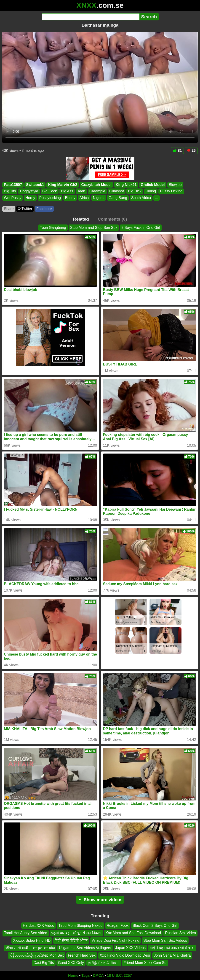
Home (73, 976)
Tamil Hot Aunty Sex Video (26, 933)
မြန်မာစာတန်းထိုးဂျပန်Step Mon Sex (37, 955)
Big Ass (67, 191)
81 (177, 151)
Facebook (44, 209)
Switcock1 (35, 185)
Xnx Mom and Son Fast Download (133, 933)
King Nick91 (126, 185)
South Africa (141, 198)
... (156, 198)
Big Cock (50, 191)
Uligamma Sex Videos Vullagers (85, 948)
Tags (85, 976)
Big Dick (135, 191)
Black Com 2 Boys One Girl (155, 926)
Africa (84, 198)
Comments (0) (112, 219)
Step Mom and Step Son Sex (94, 228)
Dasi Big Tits (44, 963)
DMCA (98, 976)
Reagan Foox (118, 926)
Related (81, 219)
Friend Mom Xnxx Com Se (145, 963)
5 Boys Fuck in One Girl (141, 228)
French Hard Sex (82, 955)
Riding (151, 191)
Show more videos (100, 900)
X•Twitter (25, 209)
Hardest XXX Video (39, 926)
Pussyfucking (50, 198)
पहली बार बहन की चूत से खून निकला (76, 933)
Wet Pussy (13, 198)
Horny (30, 198)
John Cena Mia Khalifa (172, 955)
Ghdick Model (153, 185)
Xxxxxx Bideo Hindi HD (32, 940)
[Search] (91, 17)
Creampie (97, 191)
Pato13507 (13, 185)
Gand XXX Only (71, 963)
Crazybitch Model (96, 185)
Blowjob (175, 185)
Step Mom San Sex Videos (165, 940)
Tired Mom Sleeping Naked (80, 926)
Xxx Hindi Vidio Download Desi (125, 955)
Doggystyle (29, 191)
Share (9, 209)
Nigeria (99, 198)
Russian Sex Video (180, 933)
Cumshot (117, 191)
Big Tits (10, 191)
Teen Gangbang (53, 228)
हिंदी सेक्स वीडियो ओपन (71, 940)
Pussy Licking (171, 191)
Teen (81, 191)
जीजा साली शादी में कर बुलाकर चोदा (30, 948)
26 (191, 151)
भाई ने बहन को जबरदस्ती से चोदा (172, 948)
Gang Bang (118, 198)
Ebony (70, 198)
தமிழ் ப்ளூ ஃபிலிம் (104, 963)
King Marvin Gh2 (63, 185)
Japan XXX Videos (130, 948)
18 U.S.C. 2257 (119, 976)
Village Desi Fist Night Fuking (116, 940)
